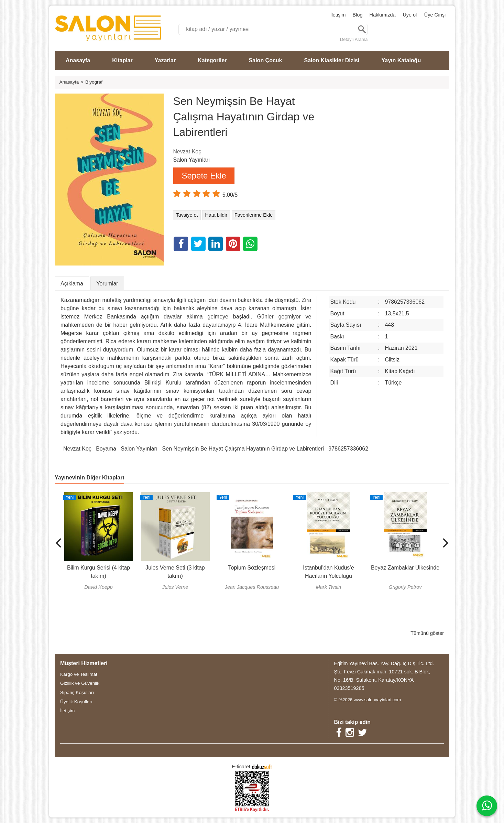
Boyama (106, 449)
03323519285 (349, 688)
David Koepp (98, 587)
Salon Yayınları (139, 449)
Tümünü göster (427, 633)
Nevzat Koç (77, 449)
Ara (362, 29)
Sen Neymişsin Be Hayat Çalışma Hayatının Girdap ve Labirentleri (243, 449)
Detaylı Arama (354, 39)
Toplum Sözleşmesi (252, 568)
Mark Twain (328, 587)
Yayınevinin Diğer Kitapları (89, 478)
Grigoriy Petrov (405, 587)
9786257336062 (348, 449)
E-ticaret (241, 767)
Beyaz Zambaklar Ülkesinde (405, 568)
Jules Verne (175, 587)
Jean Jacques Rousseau (252, 587)
